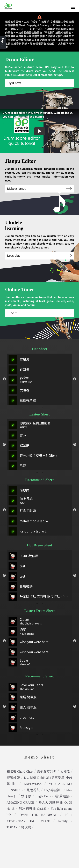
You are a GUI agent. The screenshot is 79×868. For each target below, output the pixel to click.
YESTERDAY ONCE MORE (28, 821)
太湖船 (65, 772)
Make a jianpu (39, 189)
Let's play (39, 256)
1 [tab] (37, 407)
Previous (4, 379)
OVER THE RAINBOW (38, 815)
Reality (63, 821)
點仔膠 (26, 796)
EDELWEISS (33, 784)
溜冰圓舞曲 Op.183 (33, 809)
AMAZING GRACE (20, 803)
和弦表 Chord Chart (20, 772)
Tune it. (39, 313)
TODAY (12, 827)
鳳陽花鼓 (33, 790)
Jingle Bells (43, 796)
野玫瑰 (26, 827)
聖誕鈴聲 (13, 778)
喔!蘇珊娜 (62, 796)
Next (75, 379)
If (66, 815)
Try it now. (39, 83)
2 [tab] (42, 407)
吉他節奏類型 (47, 772)
